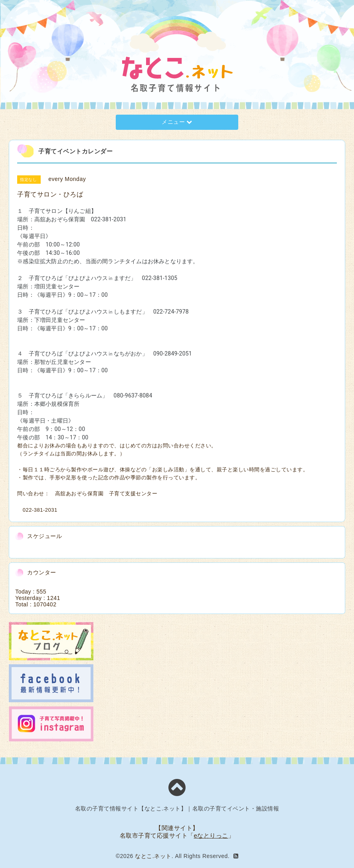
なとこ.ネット (153, 856)
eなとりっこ (211, 835)
